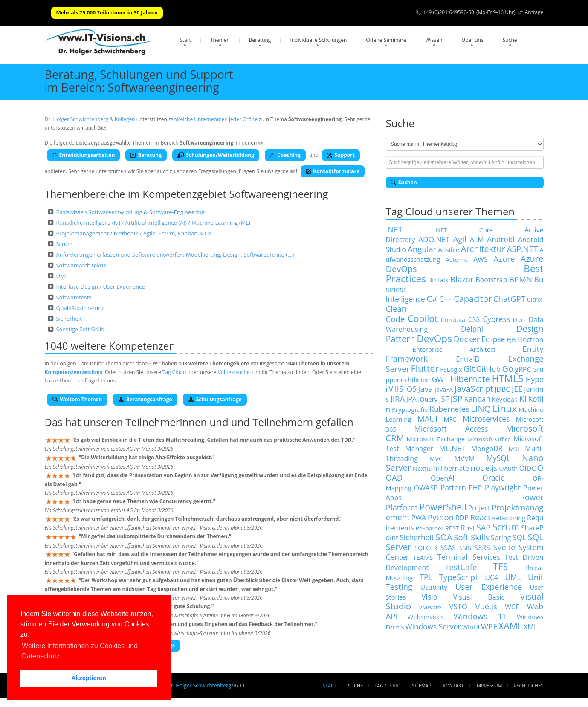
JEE (517, 389)
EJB (511, 339)
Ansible (449, 249)
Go (508, 369)
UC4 (491, 577)
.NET (394, 229)
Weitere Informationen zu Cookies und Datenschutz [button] (80, 651)
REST (452, 528)
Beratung (260, 40)
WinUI (471, 627)
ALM (477, 240)
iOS (411, 389)
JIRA (398, 398)
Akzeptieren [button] (89, 678)
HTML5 (508, 378)
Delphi (472, 329)
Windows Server (433, 626)
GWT (440, 379)
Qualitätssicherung (80, 308)
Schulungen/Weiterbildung (216, 155)
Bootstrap (491, 280)
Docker (467, 339)
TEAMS (423, 557)
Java (425, 389)
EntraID (468, 359)
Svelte (504, 547)
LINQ (481, 409)
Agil (460, 239)
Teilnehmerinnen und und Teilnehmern (219, 422)
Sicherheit (69, 319)
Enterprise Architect (454, 349)
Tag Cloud (174, 372)
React (481, 517)
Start (185, 40)
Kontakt (453, 685)
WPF (489, 626)
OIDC (528, 468)
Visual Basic (479, 597)
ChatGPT (509, 299)
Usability (434, 587)
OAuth (508, 468)
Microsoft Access (451, 429)
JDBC (502, 389)
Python (441, 517)
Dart (519, 319)
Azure (504, 259)
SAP (484, 527)
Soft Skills (471, 537)
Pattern (453, 487)
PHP (475, 488)
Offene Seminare (386, 40)
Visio (429, 597)
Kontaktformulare (333, 171)
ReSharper (430, 528)
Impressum (489, 685)
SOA (444, 537)
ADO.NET (434, 239)
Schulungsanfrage (215, 399)
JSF (444, 399)
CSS (474, 319)
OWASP (426, 488)
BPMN (521, 279)
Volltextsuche (234, 372)
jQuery (428, 399)
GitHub (488, 369)
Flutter (425, 368)
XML (530, 627)
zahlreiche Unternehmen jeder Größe (213, 119)
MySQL (498, 458)
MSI (514, 449)
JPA (411, 399)
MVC (436, 458)
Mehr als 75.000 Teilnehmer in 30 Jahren (107, 13)
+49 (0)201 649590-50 (449, 12)
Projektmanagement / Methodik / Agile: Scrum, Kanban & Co (133, 233)
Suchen (404, 182)
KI (523, 398)
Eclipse (493, 339)
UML (62, 276)
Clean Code (396, 314)
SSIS (465, 548)
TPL (426, 577)
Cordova (453, 319)
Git (469, 369)
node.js (484, 468)
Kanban (477, 399)
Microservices (486, 419)
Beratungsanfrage (145, 399)
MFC (450, 419)
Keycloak (505, 399)
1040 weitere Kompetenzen (110, 346)
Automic (456, 260)
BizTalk (438, 280)
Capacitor (473, 299)
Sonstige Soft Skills (80, 329)
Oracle (494, 478)
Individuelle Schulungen (318, 40)
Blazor (462, 279)
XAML (510, 626)
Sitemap (422, 685)
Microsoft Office (489, 439)
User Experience (489, 587)
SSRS (482, 548)
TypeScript (459, 577)
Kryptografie (410, 409)
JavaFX (444, 389)
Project (479, 508)
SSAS (448, 548)
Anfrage (534, 12)
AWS (481, 259)
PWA (419, 518)
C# (432, 299)
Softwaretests (74, 297)
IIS (399, 389)
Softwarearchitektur (82, 265)
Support (341, 155)
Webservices (426, 617)
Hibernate (470, 379)
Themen (220, 40)
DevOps (434, 338)
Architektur (483, 249)
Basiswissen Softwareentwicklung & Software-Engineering (130, 212)
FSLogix (451, 369)
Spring (501, 538)
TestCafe (461, 567)
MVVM (464, 458)
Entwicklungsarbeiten (84, 155)
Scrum (64, 244)
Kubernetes (449, 409)
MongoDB (487, 449)
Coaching (285, 155)
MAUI (427, 419)
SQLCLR (426, 548)
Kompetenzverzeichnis (74, 372)
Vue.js (486, 606)
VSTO (458, 606)
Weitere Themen (77, 399)
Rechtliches (529, 685)
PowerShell (443, 507)
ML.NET (452, 448)
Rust (468, 528)
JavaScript (474, 389)
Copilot (423, 318)
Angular (422, 249)
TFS (501, 566)
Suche (510, 40)
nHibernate (451, 468)
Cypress (496, 319)
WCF (512, 607)
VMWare (430, 607)
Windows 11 (480, 616)
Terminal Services (469, 557)
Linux (505, 408)
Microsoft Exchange (436, 439)
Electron (530, 339)
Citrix (535, 299)
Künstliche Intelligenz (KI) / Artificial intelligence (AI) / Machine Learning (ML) (153, 223)
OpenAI (443, 478)
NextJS (422, 468)
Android (501, 239)
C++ (446, 299)
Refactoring (509, 518)
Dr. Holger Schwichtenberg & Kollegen (90, 119)
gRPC (523, 369)
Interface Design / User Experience (100, 287)
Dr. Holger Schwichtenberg (199, 685)
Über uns (472, 40)
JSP (456, 398)
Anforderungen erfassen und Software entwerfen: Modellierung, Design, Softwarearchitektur (175, 255)
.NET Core (463, 230)
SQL (519, 537)
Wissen (434, 40)
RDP (462, 518)
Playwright (503, 487)
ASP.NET (523, 249)
